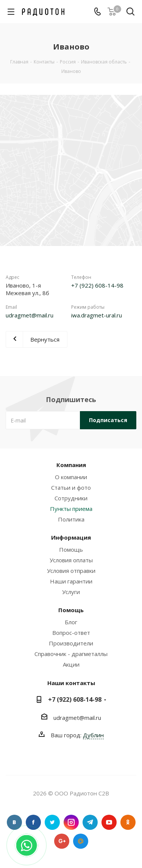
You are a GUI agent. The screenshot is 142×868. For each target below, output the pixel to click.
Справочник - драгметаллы (71, 654)
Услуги (71, 592)
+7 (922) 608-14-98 (97, 285)
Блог (71, 622)
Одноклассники (128, 822)
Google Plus (62, 841)
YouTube (109, 822)
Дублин (93, 735)
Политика (71, 519)
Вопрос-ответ (71, 633)
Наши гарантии (71, 581)
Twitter (52, 822)
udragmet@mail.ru (30, 315)
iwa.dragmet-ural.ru (97, 315)
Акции (71, 664)
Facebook (33, 822)
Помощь (71, 549)
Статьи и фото (71, 487)
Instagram (71, 822)
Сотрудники (71, 498)
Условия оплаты (71, 560)
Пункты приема (71, 509)
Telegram (90, 822)
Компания (71, 465)
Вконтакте (14, 822)
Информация (71, 537)
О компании (71, 477)
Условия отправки (71, 571)
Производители (71, 643)
